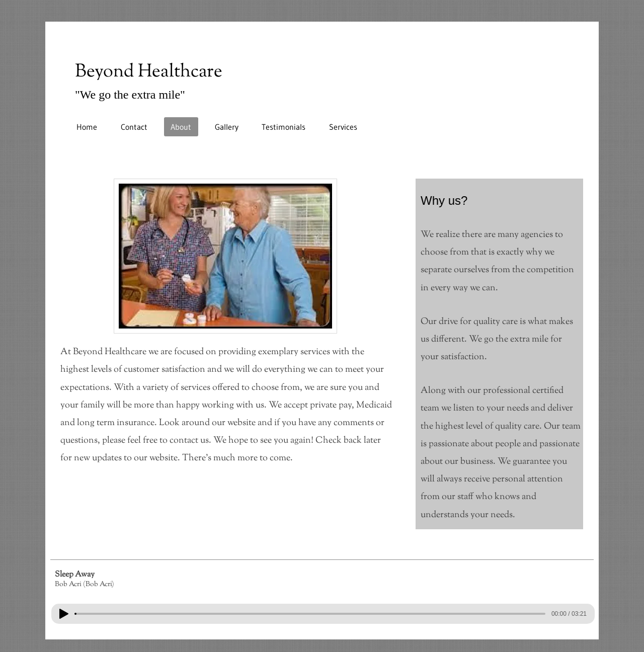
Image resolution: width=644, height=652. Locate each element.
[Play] (64, 614)
